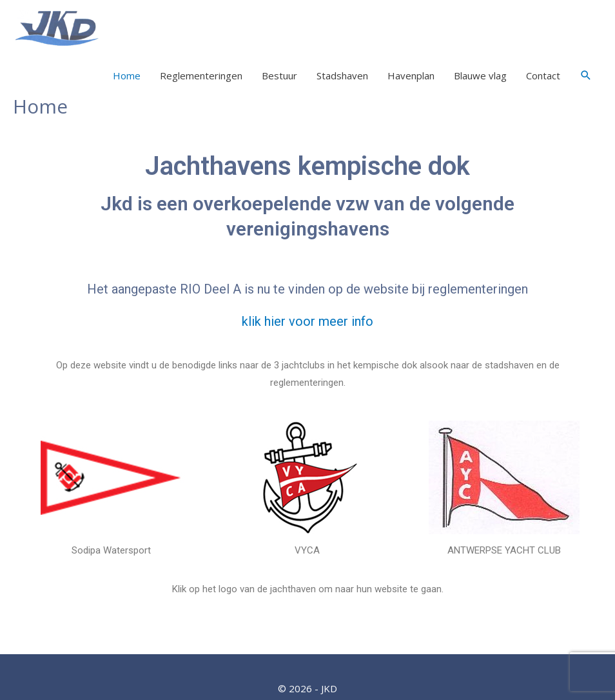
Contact (543, 75)
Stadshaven (342, 75)
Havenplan (411, 75)
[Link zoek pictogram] (586, 75)
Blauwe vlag (480, 75)
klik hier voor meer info (307, 321)
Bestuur (279, 75)
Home (127, 75)
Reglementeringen (201, 75)
